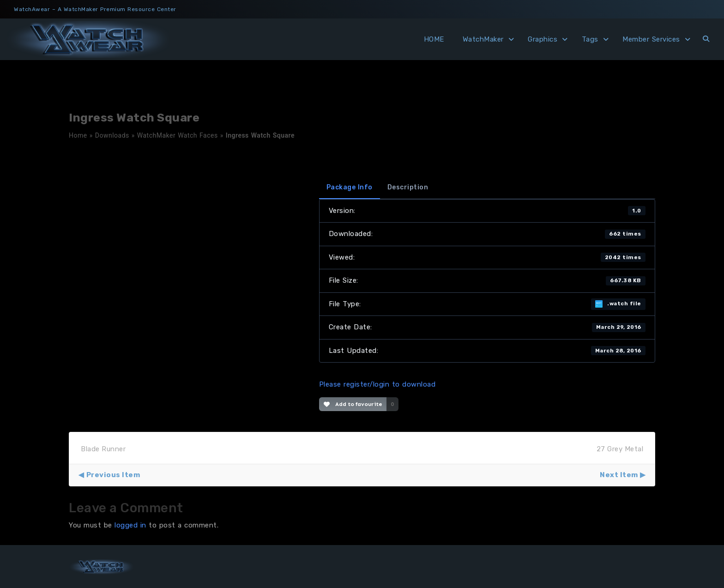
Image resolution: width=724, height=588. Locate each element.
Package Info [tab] (350, 187)
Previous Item (113, 475)
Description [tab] (408, 187)
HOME (434, 39)
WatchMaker (483, 39)
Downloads (112, 135)
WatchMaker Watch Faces (178, 135)
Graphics (543, 39)
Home (78, 135)
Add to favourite (353, 404)
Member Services (651, 39)
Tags (590, 39)
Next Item (619, 475)
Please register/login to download (377, 384)
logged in (130, 525)
